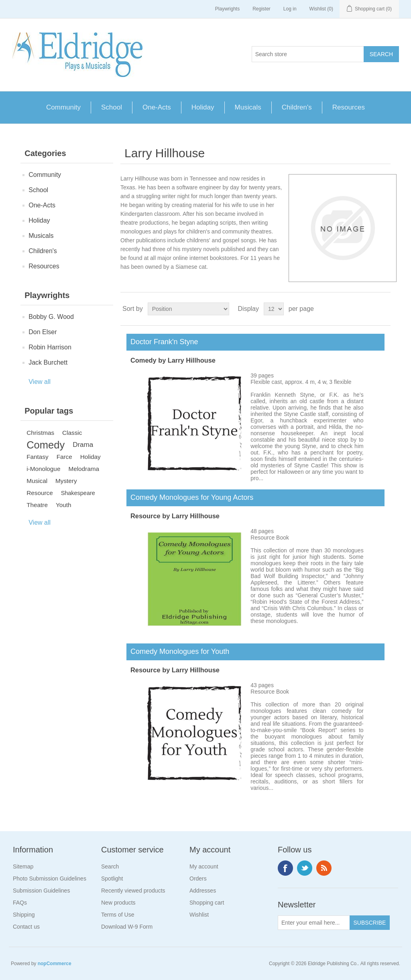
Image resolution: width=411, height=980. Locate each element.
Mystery (66, 481)
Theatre (37, 505)
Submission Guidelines (41, 891)
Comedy (46, 445)
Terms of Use (118, 915)
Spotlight (112, 879)
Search (110, 866)
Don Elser (43, 332)
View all (40, 382)
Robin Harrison (50, 347)
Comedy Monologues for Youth (178, 651)
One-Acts (157, 107)
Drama (83, 445)
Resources (349, 107)
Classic (72, 433)
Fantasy (37, 457)
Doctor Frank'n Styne (162, 342)
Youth (64, 505)
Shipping (24, 915)
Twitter (305, 868)
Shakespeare (78, 493)
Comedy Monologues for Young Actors (190, 497)
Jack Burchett (48, 362)
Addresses (203, 891)
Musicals (248, 107)
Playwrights (227, 9)
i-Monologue (43, 469)
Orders (198, 879)
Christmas (40, 433)
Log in (290, 9)
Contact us (26, 927)
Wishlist (199, 915)
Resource (40, 493)
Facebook (285, 868)
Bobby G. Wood (51, 317)
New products (118, 903)
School (112, 107)
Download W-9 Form (127, 927)
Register (261, 9)
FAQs (20, 903)
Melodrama (84, 469)
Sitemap (23, 866)
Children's (297, 107)
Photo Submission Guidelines (50, 879)
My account (204, 866)
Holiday (203, 107)
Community (63, 107)
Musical (37, 481)
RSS (324, 868)
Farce (64, 457)
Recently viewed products (133, 891)
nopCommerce (55, 964)
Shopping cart (207, 903)
